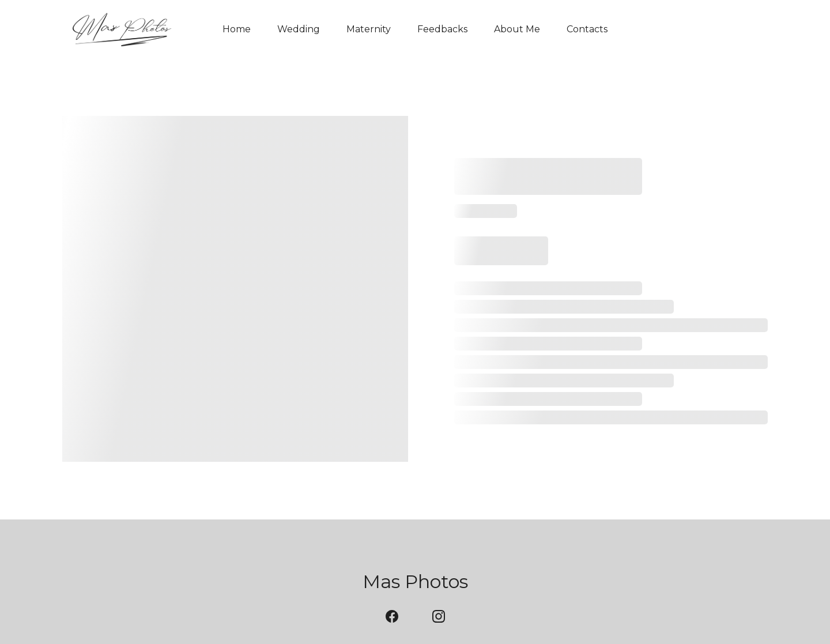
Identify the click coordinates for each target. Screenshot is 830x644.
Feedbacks (442, 29)
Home (237, 29)
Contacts (587, 29)
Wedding (299, 29)
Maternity (369, 29)
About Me (517, 29)
